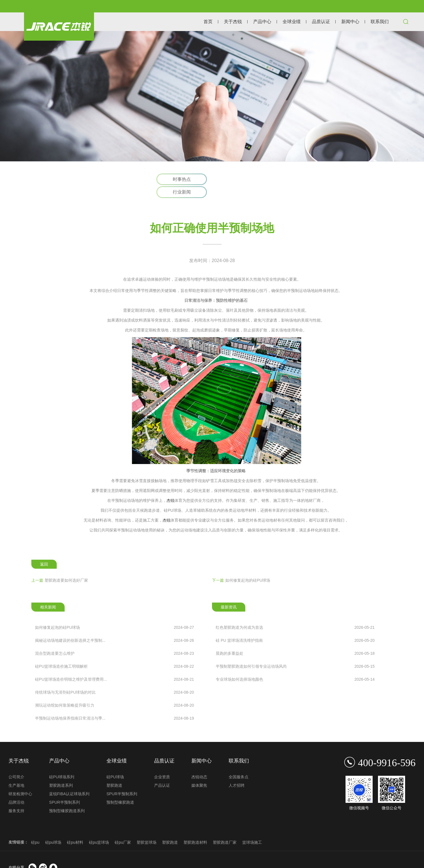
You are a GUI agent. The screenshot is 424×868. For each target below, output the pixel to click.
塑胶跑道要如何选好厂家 (60, 567)
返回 (44, 551)
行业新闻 (242, 179)
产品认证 (162, 772)
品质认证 (321, 22)
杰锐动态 (199, 764)
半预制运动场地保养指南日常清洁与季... (114, 706)
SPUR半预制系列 (65, 789)
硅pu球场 (53, 829)
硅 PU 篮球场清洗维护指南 (295, 628)
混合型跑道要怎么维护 (114, 641)
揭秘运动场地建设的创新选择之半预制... (114, 628)
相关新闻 (48, 594)
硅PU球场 (115, 764)
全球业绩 (292, 22)
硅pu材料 (75, 829)
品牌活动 (16, 789)
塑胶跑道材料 (195, 829)
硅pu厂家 (123, 829)
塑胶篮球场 (147, 829)
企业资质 (162, 764)
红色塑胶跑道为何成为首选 (295, 615)
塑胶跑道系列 (61, 772)
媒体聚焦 (199, 772)
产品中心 (262, 22)
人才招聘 (237, 772)
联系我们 (380, 22)
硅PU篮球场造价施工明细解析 (114, 654)
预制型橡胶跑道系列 (67, 798)
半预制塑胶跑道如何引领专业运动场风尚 (295, 654)
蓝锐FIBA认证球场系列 (69, 781)
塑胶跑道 (114, 772)
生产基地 (16, 772)
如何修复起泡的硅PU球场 (241, 567)
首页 (208, 22)
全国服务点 (239, 764)
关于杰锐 (233, 22)
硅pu (35, 829)
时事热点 (182, 179)
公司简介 (16, 764)
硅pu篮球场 (99, 829)
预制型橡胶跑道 (120, 789)
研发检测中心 (20, 781)
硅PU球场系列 (62, 764)
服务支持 (16, 798)
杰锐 (171, 487)
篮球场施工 (252, 829)
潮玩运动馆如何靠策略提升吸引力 (114, 693)
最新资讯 (229, 594)
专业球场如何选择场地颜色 (295, 667)
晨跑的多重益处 (295, 641)
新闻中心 (350, 22)
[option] (212, 96)
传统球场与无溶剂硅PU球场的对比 (114, 680)
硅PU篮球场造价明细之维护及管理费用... (114, 667)
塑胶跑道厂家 (225, 829)
